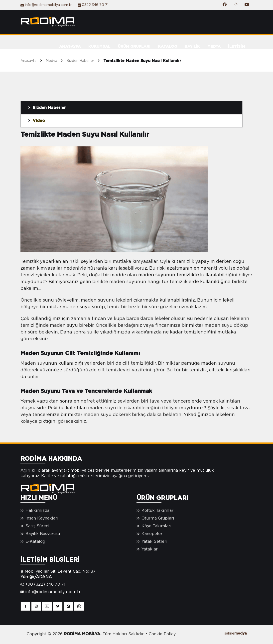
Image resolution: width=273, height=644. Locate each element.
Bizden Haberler (85, 61)
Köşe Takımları (156, 526)
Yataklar (150, 549)
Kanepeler (152, 534)
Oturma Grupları (158, 518)
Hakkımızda (37, 511)
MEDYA (214, 47)
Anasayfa (33, 61)
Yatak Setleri (154, 541)
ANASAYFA (70, 47)
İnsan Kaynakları (42, 518)
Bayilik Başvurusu (43, 534)
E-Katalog (35, 541)
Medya (56, 61)
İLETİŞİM (237, 47)
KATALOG (168, 47)
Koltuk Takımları (158, 511)
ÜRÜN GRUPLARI (134, 47)
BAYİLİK (192, 47)
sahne (236, 634)
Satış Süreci (37, 526)
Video (37, 121)
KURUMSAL (99, 47)
